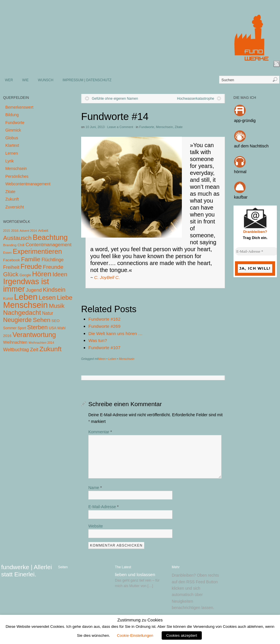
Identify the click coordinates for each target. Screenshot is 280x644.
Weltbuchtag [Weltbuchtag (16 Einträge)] (16, 349)
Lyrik (9, 161)
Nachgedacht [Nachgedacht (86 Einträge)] (22, 313)
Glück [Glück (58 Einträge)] (11, 274)
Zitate (179, 127)
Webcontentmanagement (28, 184)
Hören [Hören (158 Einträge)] (42, 274)
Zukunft (12, 199)
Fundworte (147, 127)
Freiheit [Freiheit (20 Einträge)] (11, 267)
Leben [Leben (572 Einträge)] (26, 297)
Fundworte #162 (104, 319)
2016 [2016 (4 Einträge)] (15, 231)
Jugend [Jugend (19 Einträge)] (34, 290)
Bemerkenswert (19, 107)
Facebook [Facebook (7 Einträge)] (12, 260)
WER (9, 80)
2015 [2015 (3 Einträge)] (7, 231)
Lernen (12, 153)
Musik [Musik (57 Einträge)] (57, 306)
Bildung (12, 115)
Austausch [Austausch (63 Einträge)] (17, 238)
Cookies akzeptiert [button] (182, 635)
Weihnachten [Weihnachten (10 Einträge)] (15, 342)
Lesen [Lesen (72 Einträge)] (47, 298)
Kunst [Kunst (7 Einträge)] (8, 298)
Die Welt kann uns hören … (115, 333)
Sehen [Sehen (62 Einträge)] (42, 320)
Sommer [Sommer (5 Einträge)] (10, 328)
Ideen (102, 359)
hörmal (240, 172)
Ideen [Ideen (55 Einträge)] (60, 274)
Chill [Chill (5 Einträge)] (21, 245)
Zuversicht (15, 207)
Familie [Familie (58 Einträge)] (31, 259)
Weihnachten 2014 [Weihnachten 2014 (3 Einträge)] (41, 343)
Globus (12, 138)
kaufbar (241, 197)
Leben (112, 359)
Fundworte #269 (104, 326)
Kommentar (100, 432)
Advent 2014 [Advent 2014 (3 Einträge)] (28, 231)
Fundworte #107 (104, 348)
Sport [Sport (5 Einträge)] (22, 328)
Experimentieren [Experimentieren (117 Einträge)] (37, 251)
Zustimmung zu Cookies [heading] (140, 620)
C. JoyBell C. (107, 277)
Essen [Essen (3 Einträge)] (8, 253)
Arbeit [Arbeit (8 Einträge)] (43, 231)
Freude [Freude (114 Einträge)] (31, 267)
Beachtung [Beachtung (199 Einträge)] (50, 237)
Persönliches (17, 176)
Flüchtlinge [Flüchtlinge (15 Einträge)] (53, 260)
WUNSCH (46, 80)
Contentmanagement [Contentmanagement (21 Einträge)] (48, 245)
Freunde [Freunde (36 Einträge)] (53, 267)
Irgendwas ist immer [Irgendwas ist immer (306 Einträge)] (26, 285)
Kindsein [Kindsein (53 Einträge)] (54, 290)
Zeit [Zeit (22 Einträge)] (34, 349)
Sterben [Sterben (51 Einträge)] (37, 327)
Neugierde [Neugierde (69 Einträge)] (17, 320)
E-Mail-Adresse (103, 507)
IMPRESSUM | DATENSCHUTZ (87, 80)
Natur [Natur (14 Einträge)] (48, 313)
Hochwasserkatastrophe (196, 99)
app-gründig (245, 121)
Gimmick (13, 130)
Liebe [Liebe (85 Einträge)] (65, 298)
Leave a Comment (120, 127)
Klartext (12, 145)
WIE (25, 80)
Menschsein (164, 127)
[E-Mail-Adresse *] (257, 251)
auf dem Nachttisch (251, 146)
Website (96, 526)
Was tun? (98, 340)
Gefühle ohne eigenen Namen (115, 99)
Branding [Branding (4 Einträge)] (10, 245)
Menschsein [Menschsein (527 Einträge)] (26, 305)
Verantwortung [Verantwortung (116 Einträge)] (34, 335)
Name (95, 488)
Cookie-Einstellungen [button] (135, 635)
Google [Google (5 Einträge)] (25, 275)
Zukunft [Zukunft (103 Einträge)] (51, 349)
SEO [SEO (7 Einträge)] (55, 321)
